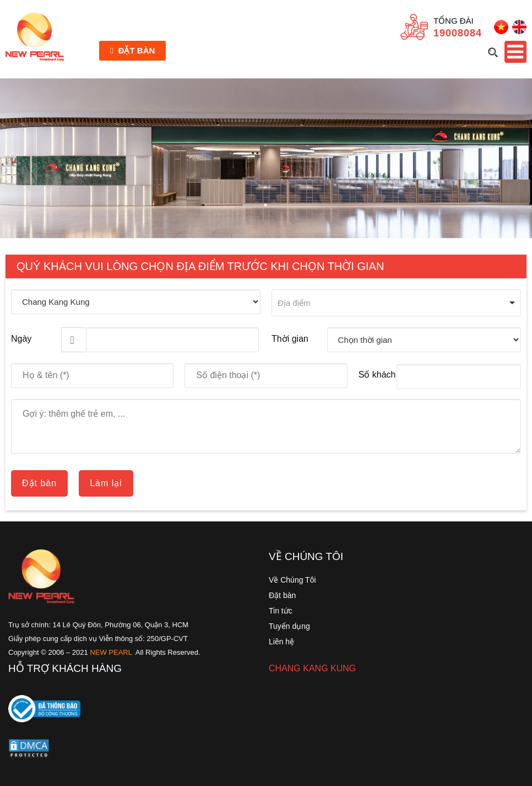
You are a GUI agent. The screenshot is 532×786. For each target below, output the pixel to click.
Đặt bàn (132, 50)
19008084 (458, 33)
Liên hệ (281, 642)
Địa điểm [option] (294, 303)
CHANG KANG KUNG (312, 668)
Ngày (21, 339)
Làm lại (106, 483)
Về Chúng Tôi (292, 580)
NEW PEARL (111, 652)
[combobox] (396, 303)
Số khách (377, 375)
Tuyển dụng (289, 626)
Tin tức (281, 611)
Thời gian (290, 339)
